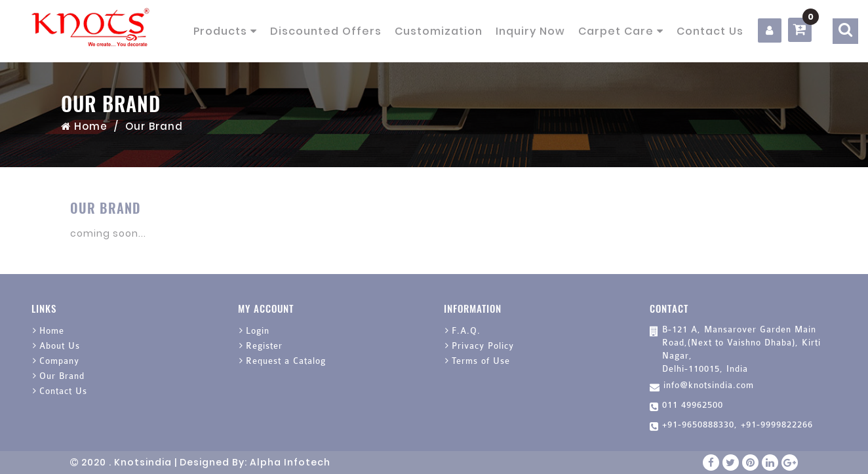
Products (225, 31)
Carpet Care (621, 31)
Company (59, 361)
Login (258, 331)
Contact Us (710, 31)
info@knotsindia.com (709, 385)
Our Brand (62, 376)
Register (264, 346)
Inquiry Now (530, 31)
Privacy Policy (483, 346)
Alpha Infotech (290, 462)
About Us (60, 346)
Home (84, 126)
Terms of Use (481, 361)
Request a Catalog (286, 361)
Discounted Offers (326, 31)
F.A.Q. (466, 331)
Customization (439, 31)
